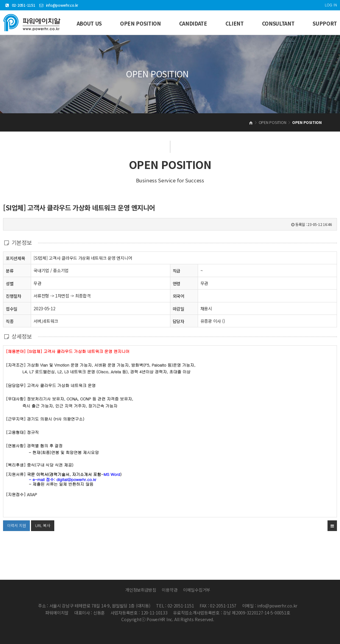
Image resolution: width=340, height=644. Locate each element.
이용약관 (170, 590)
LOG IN (331, 5)
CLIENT (235, 23)
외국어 (179, 296)
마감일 (179, 309)
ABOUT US (89, 23)
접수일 (12, 309)
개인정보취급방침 (141, 590)
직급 (177, 271)
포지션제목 (16, 258)
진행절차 (14, 296)
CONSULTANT (278, 23)
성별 (10, 283)
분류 (10, 271)
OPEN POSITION (140, 23)
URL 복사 (42, 525)
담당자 (179, 321)
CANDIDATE (193, 23)
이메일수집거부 (197, 590)
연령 (177, 283)
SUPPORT (325, 23)
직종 (10, 321)
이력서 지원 (14, 524)
